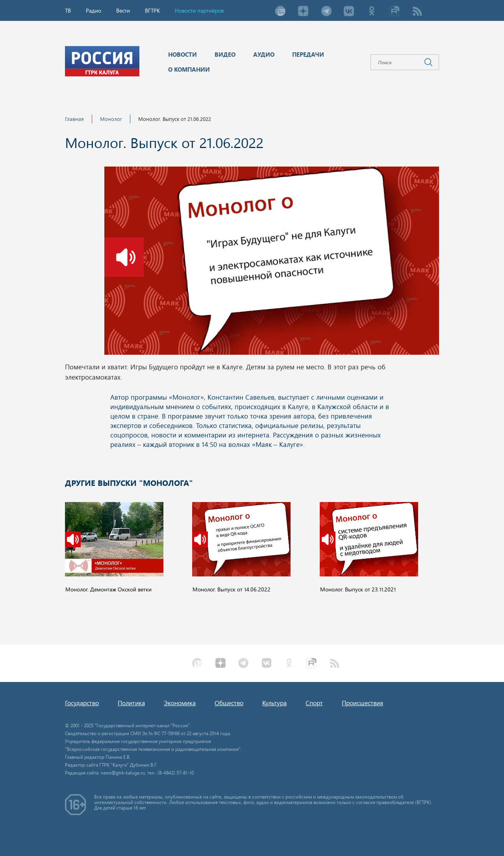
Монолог (111, 119)
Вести (123, 10)
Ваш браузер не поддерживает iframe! (252, 422)
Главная (74, 119)
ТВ (68, 10)
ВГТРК (152, 10)
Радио (94, 10)
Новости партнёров (199, 10)
